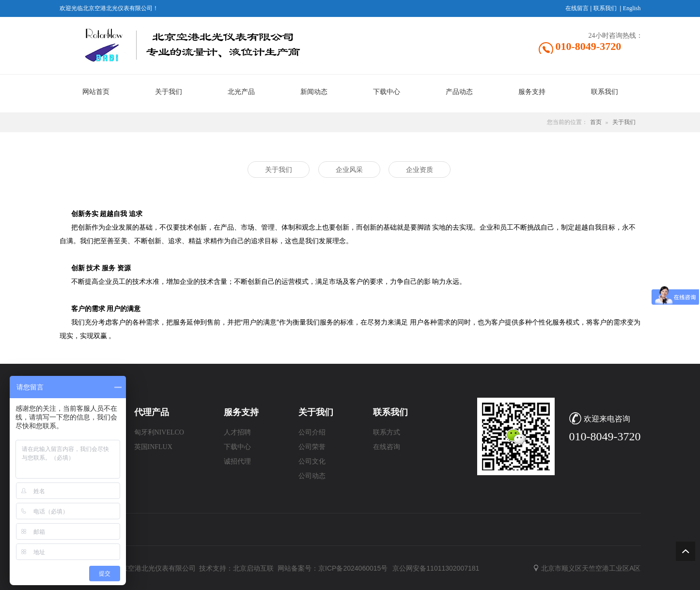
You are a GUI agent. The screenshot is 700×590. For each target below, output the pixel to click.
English (632, 8)
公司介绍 (312, 432)
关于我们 (624, 122)
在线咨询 (387, 447)
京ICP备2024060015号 (353, 568)
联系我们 (605, 8)
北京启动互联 (253, 568)
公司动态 (312, 476)
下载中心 (237, 447)
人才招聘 (237, 432)
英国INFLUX (153, 447)
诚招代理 (237, 461)
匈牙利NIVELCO (159, 432)
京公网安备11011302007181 (436, 568)
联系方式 (387, 432)
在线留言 (577, 8)
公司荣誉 (312, 447)
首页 (596, 122)
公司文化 (312, 461)
